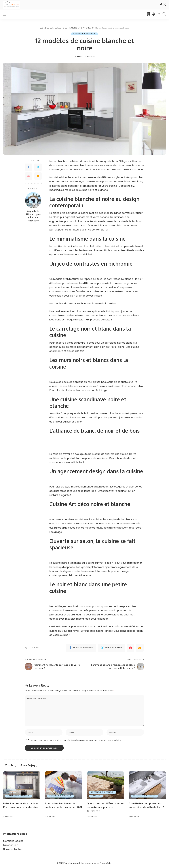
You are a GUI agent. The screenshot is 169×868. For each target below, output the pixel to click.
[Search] (164, 14)
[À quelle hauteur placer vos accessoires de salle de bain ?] (147, 786)
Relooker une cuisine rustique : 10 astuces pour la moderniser (22, 808)
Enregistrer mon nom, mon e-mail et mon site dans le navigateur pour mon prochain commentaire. (74, 741)
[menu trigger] (7, 14)
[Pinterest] (28, 176)
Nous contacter (12, 850)
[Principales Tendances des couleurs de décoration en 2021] (64, 786)
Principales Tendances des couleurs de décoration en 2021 (62, 808)
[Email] (38, 176)
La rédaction (11, 846)
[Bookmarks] (148, 14)
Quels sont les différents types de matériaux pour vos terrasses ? (105, 808)
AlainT (80, 56)
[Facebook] (161, 5)
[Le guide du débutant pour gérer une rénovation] (33, 200)
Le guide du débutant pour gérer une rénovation (33, 216)
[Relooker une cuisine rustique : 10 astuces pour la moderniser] (22, 786)
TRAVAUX (96, 797)
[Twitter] (165, 5)
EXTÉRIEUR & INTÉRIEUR (84, 34)
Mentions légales (13, 842)
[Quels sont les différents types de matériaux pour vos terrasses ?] (105, 786)
